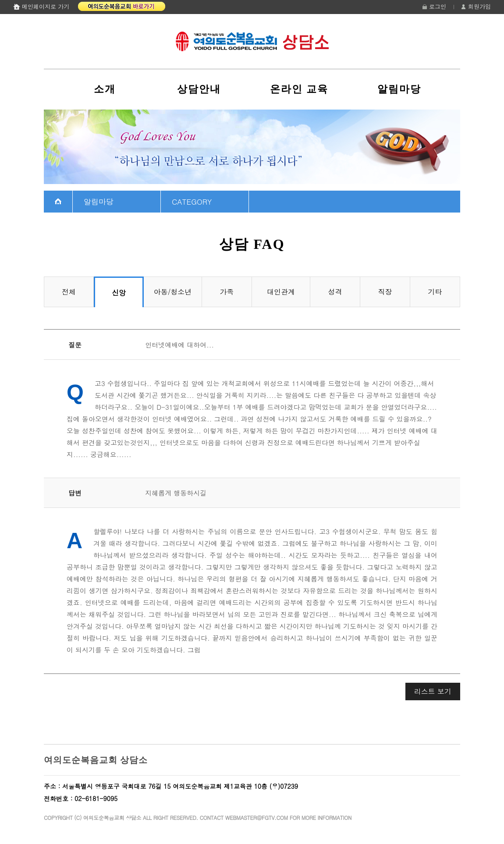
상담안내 (199, 89)
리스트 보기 (433, 691)
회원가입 (479, 6)
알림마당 (399, 89)
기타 (435, 292)
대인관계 (281, 292)
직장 (385, 292)
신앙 (119, 293)
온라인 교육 (299, 89)
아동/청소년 (173, 292)
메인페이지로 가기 (46, 6)
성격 (335, 292)
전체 (69, 292)
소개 (105, 89)
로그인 (438, 6)
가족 (227, 292)
